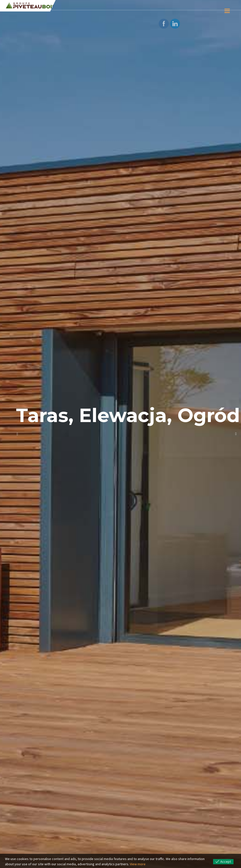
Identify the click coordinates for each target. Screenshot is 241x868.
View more (138, 864)
